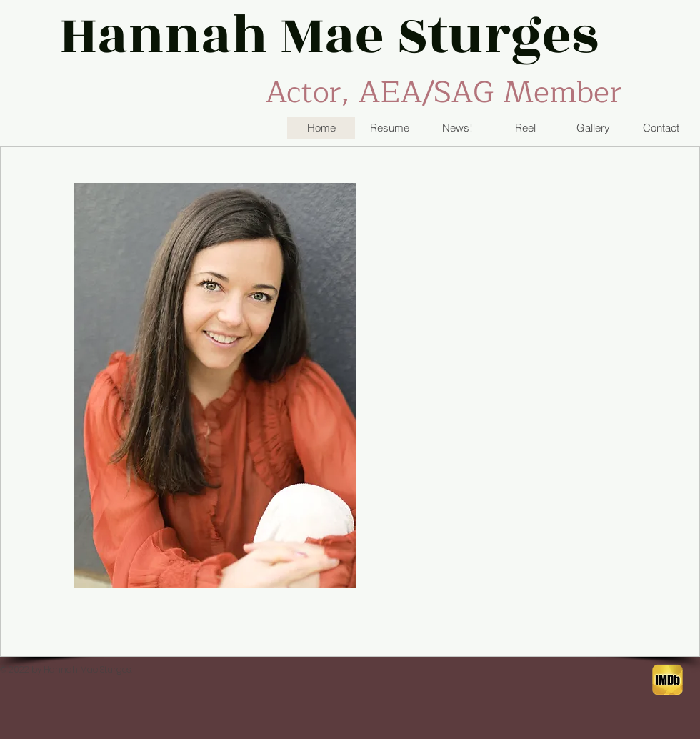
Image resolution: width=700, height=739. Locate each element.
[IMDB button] (667, 680)
